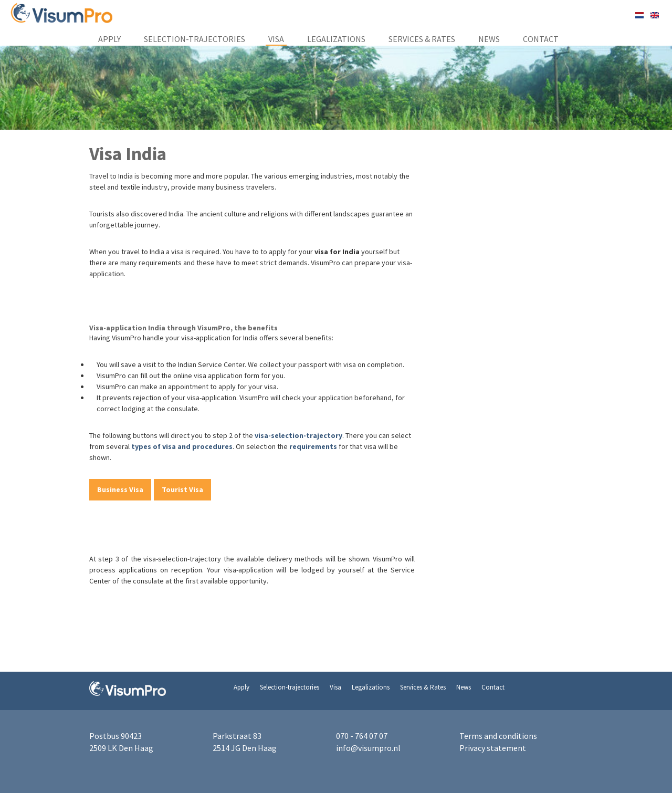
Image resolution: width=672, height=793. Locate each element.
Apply (109, 39)
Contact (541, 39)
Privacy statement (493, 748)
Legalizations (336, 39)
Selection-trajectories (195, 39)
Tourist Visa (182, 489)
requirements (314, 446)
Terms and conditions (498, 736)
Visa (276, 39)
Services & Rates (422, 39)
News (489, 39)
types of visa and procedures (182, 446)
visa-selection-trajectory (298, 435)
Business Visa (120, 489)
